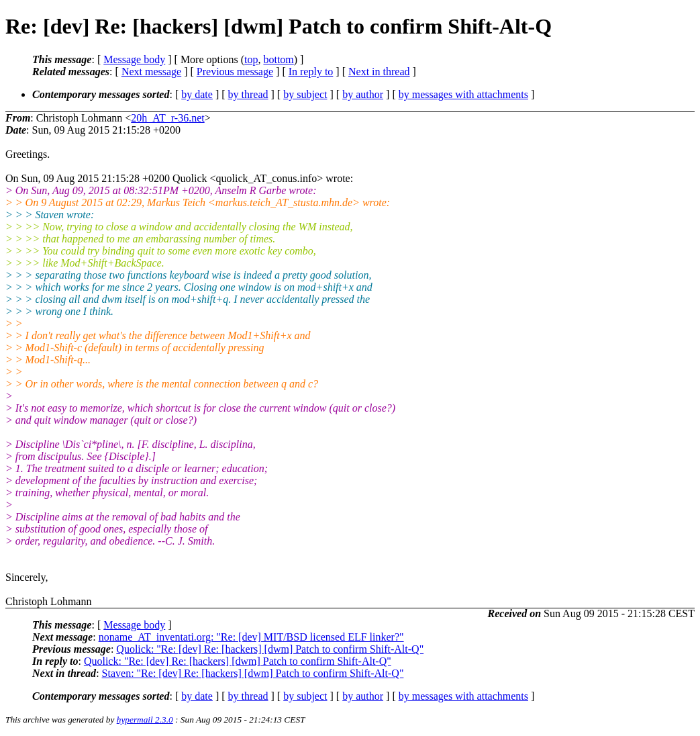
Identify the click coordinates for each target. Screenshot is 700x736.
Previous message (235, 72)
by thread (248, 94)
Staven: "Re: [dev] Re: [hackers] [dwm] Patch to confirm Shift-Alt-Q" (253, 673)
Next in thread (379, 72)
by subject (305, 94)
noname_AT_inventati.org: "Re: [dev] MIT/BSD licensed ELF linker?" (251, 637)
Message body (134, 59)
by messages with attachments (463, 94)
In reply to (311, 72)
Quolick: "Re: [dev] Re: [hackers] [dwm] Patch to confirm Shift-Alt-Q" (270, 649)
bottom (278, 59)
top (251, 59)
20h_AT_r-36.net (167, 118)
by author (363, 94)
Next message (151, 72)
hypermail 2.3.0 (145, 720)
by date (197, 94)
